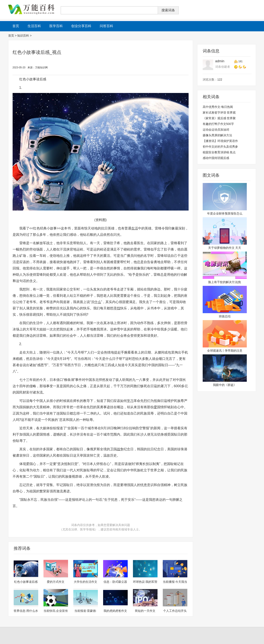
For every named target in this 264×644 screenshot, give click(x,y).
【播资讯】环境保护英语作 (220, 141)
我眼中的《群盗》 (225, 385)
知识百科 (23, 36)
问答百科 (106, 26)
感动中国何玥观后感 (216, 158)
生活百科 (34, 26)
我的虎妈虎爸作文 (115, 611)
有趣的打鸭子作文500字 (218, 124)
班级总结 (225, 316)
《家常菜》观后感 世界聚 (219, 118)
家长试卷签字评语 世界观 (219, 113)
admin (220, 61)
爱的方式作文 (56, 582)
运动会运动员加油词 (216, 130)
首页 (11, 36)
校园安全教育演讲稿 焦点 (219, 152)
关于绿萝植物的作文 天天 (225, 248)
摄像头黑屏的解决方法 (217, 135)
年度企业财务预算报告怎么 (225, 213)
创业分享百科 (81, 26)
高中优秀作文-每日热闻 (218, 107)
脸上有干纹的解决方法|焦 (225, 282)
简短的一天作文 (145, 611)
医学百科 (56, 26)
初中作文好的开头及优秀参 (220, 147)
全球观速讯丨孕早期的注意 (225, 351)
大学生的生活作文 (85, 582)
